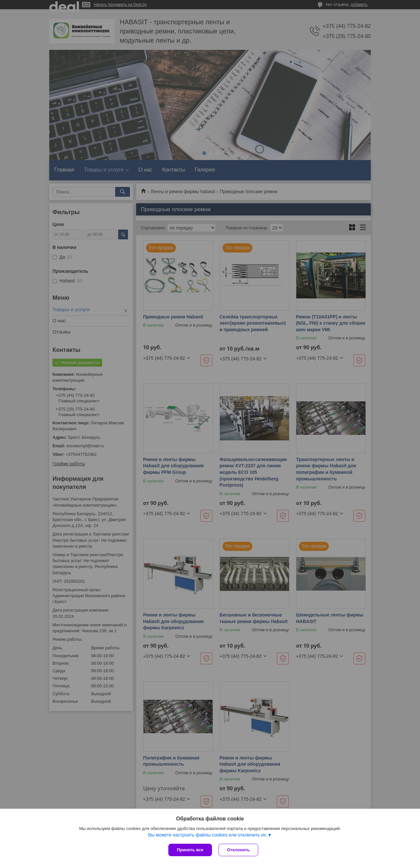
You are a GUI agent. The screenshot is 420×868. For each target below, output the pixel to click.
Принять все (190, 850)
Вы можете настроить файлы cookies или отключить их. (208, 835)
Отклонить (238, 850)
